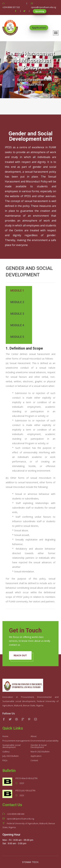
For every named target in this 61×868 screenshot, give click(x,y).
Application (39, 28)
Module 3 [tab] (17, 314)
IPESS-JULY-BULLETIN (25, 790)
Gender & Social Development (39, 746)
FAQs (5, 760)
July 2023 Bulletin (11, 756)
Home (31, 75)
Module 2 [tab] (17, 302)
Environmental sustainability (45, 741)
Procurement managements (16, 741)
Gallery (6, 752)
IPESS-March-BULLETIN (26, 778)
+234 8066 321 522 (11, 7)
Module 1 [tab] (17, 291)
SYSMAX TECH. (30, 862)
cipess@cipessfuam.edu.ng (43, 7)
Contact (34, 760)
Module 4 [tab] (17, 325)
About (34, 736)
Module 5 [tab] (17, 337)
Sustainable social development (11, 746)
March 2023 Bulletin (40, 752)
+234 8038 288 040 (16, 814)
